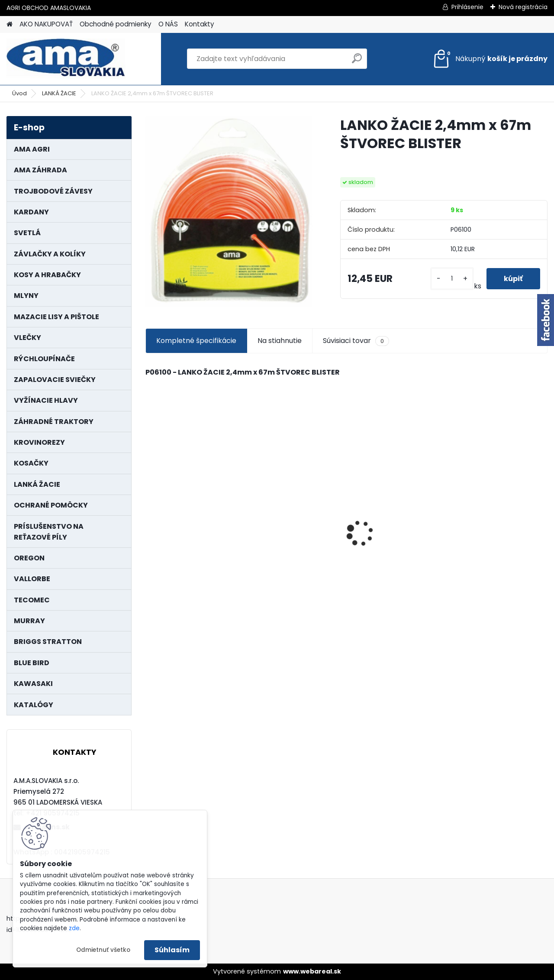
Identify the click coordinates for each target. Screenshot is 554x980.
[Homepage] (10, 24)
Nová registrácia (523, 7)
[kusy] (452, 279)
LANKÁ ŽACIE (59, 93)
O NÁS (168, 24)
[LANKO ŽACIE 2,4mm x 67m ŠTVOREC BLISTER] (229, 212)
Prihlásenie (467, 7)
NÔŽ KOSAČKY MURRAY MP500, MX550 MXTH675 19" (396, 483)
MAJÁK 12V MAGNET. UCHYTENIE (287, 534)
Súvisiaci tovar (356, 341)
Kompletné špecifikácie (196, 341)
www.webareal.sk (312, 971)
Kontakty (200, 24)
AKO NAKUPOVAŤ (46, 24)
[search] (357, 62)
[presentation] (150, 518)
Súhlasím (172, 950)
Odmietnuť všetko (103, 950)
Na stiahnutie (280, 341)
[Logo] (66, 59)
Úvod (19, 93)
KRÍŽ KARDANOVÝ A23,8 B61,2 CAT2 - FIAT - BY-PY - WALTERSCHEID (193, 479)
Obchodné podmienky (116, 24)
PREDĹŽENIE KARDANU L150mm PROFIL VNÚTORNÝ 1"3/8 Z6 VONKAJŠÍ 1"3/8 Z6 (492, 510)
